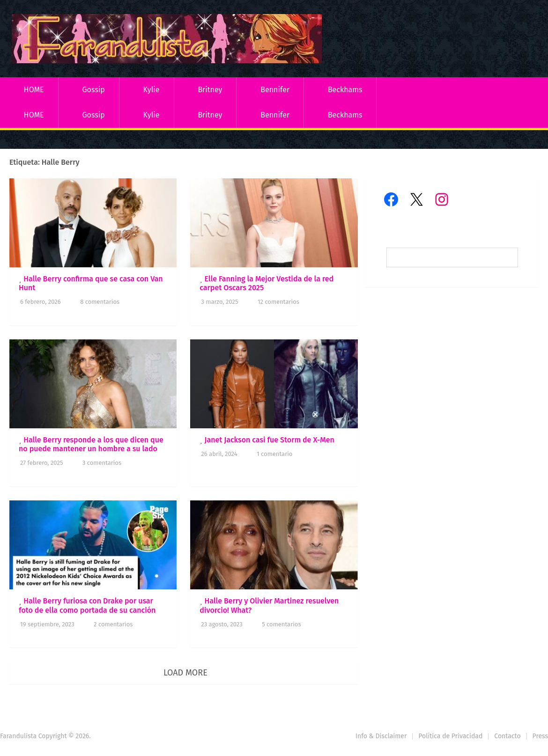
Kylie (152, 90)
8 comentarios (100, 302)
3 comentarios (102, 463)
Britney (210, 90)
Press (540, 736)
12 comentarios (278, 302)
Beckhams (345, 90)
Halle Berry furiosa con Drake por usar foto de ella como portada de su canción (87, 605)
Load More (185, 673)
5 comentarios (281, 624)
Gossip (93, 90)
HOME (34, 90)
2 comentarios (113, 624)
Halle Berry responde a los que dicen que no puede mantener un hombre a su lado (91, 444)
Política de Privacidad (450, 736)
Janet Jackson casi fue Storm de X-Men (269, 440)
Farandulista (18, 736)
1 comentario (274, 454)
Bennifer (275, 90)
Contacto (507, 736)
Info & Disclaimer (381, 736)
